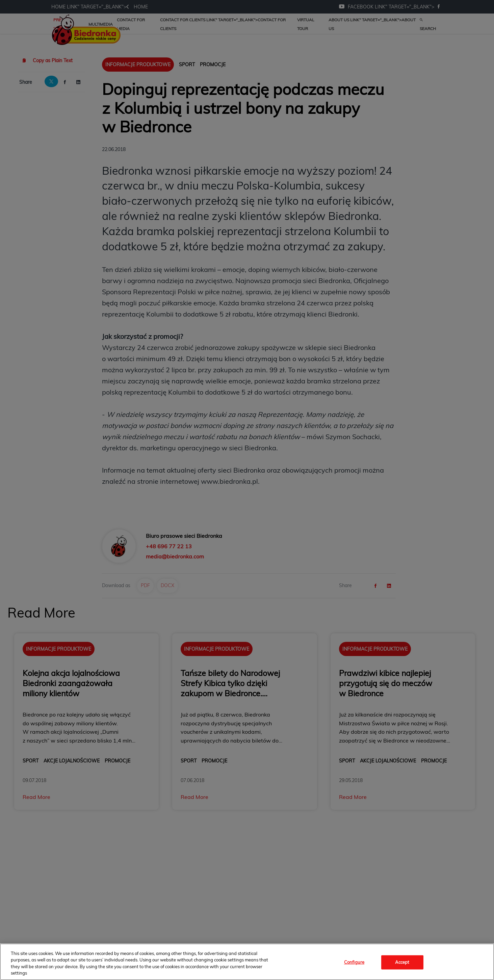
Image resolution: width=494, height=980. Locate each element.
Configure (354, 962)
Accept (402, 962)
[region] (247, 962)
